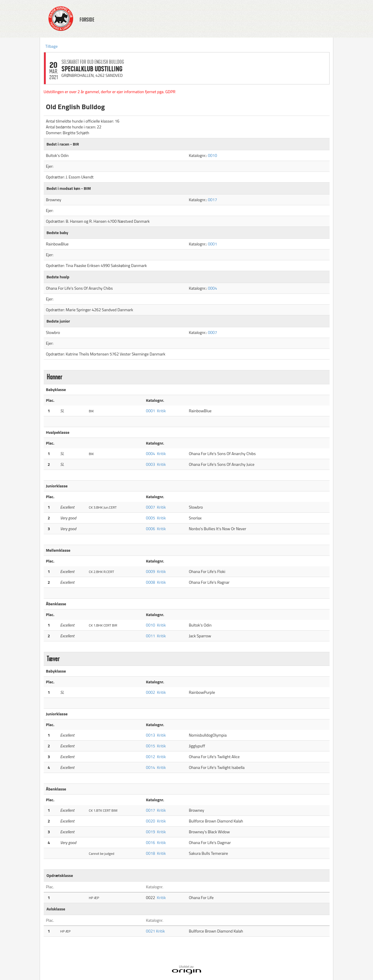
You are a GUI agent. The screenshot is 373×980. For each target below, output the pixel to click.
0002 (151, 692)
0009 (151, 571)
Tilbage (52, 46)
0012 (151, 757)
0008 (151, 582)
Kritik (161, 411)
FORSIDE (87, 20)
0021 (151, 931)
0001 (212, 244)
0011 (151, 636)
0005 (151, 518)
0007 (212, 332)
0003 (151, 464)
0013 (151, 735)
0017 (212, 200)
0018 (151, 853)
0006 (151, 529)
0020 (151, 821)
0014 (151, 767)
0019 (151, 832)
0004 (212, 288)
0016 (151, 842)
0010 (212, 155)
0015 (151, 746)
